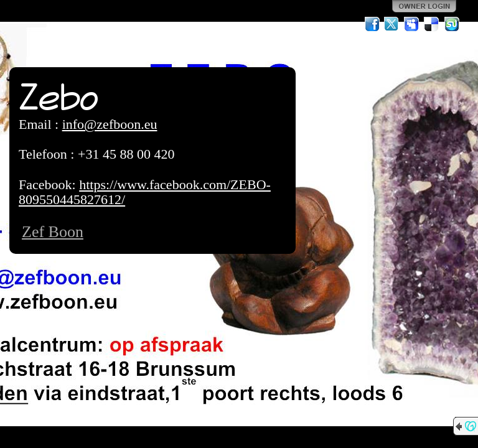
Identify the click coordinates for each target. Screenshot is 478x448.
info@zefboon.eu (110, 124)
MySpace (412, 24)
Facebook (372, 24)
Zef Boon (53, 232)
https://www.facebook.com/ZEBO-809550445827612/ (145, 192)
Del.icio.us (432, 24)
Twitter (392, 24)
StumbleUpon (452, 24)
